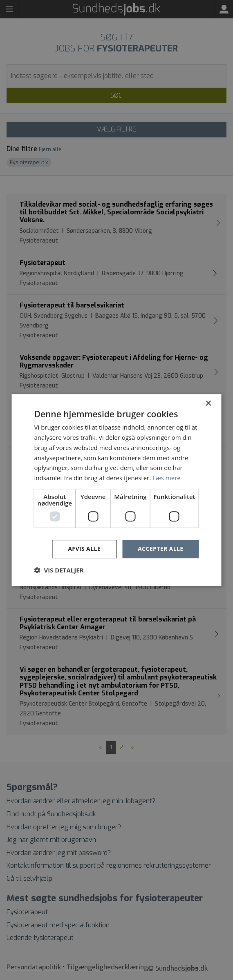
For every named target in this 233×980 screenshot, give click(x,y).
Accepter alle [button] (160, 549)
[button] (59, 570)
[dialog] (116, 490)
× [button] (208, 404)
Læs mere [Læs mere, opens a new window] (167, 478)
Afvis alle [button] (84, 549)
